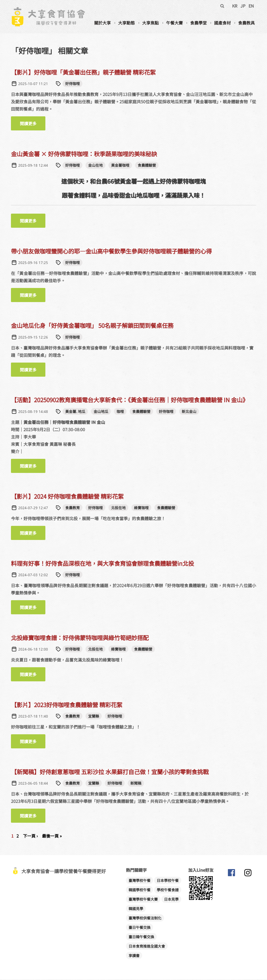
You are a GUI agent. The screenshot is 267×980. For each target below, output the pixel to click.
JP (243, 6)
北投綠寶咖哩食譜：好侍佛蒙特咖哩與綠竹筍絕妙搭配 (80, 638)
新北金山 (189, 412)
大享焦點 (150, 23)
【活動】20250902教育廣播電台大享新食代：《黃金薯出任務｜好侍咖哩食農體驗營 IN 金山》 (130, 401)
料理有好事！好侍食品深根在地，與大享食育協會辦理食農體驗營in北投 (102, 564)
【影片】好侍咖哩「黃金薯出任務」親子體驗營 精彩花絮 (83, 73)
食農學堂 (198, 23)
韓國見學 (136, 909)
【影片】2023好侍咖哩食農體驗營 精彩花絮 (67, 705)
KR (235, 6)
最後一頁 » (52, 837)
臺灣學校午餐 (139, 881)
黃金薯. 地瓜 (75, 412)
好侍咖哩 (72, 84)
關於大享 (102, 23)
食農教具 (246, 23)
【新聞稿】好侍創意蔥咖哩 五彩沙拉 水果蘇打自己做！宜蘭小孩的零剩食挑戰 (110, 772)
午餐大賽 (174, 23)
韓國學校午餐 (139, 891)
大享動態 (126, 23)
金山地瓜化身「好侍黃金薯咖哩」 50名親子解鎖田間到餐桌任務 (92, 326)
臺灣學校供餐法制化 (145, 919)
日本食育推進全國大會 (147, 947)
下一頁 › (30, 837)
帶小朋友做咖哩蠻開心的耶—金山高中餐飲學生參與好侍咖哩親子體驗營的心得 (111, 252)
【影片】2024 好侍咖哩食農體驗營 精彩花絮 (67, 497)
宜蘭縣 (94, 717)
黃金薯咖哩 (120, 166)
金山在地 (95, 166)
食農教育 (72, 508)
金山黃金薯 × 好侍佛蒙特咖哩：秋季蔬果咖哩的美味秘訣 (84, 154)
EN (251, 6)
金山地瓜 (101, 412)
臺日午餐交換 (139, 928)
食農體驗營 (147, 166)
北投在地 (118, 508)
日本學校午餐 (168, 881)
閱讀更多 (33, 124)
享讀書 (134, 956)
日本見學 (171, 900)
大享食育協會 (231, 875)
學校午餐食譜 (168, 891)
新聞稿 (136, 784)
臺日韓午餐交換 (141, 937)
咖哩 (120, 412)
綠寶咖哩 (141, 508)
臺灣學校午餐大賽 (143, 900)
